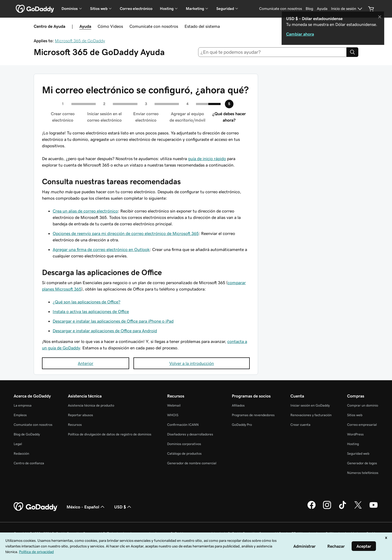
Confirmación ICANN (183, 425)
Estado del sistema (202, 26)
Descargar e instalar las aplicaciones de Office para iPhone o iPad (113, 321)
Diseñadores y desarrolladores (190, 434)
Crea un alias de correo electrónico (85, 211)
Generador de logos (362, 463)
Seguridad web (358, 453)
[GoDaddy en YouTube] (374, 508)
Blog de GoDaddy (27, 434)
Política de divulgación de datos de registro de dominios (110, 434)
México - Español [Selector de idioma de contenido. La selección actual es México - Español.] (86, 507)
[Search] (352, 52)
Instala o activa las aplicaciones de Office (91, 311)
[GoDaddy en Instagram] (327, 508)
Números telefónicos (363, 473)
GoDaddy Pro (242, 425)
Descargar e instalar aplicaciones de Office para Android (105, 331)
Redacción (21, 453)
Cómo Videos (110, 26)
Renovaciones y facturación (311, 415)
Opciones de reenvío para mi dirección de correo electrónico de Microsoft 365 (126, 233)
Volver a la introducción (192, 363)
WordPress (355, 434)
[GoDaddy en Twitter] (358, 508)
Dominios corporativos (184, 444)
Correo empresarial (362, 425)
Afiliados (238, 405)
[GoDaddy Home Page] (36, 507)
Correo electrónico (136, 9)
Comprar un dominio (363, 405)
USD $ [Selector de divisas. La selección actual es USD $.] (123, 507)
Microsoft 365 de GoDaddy (80, 41)
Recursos (75, 425)
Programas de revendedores (253, 415)
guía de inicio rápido (207, 159)
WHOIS (173, 415)
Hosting (353, 444)
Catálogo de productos (184, 453)
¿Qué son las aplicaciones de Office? (87, 302)
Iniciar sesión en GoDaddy (310, 405)
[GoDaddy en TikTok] (343, 508)
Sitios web (355, 415)
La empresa (23, 405)
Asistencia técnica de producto (91, 405)
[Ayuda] (322, 9)
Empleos (20, 415)
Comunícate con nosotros (154, 26)
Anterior (86, 363)
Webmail (174, 405)
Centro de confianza (29, 463)
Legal (18, 444)
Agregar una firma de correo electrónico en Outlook (101, 249)
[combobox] (272, 52)
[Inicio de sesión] (347, 9)
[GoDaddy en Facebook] (312, 508)
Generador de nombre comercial (192, 463)
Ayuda (85, 26)
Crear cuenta (300, 425)
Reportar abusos (80, 415)
